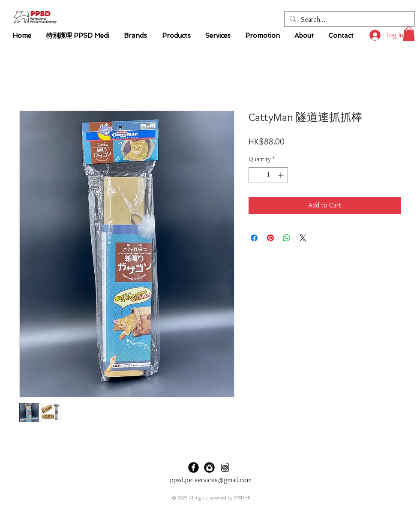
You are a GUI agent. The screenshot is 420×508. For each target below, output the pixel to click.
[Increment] (281, 175)
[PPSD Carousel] (225, 467)
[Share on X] (303, 238)
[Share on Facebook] (254, 238)
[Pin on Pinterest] (270, 238)
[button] (409, 34)
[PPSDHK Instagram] (209, 467)
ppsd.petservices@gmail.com (211, 480)
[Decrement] (255, 175)
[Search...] (349, 20)
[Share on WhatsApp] (287, 238)
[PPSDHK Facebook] (193, 467)
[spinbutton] (268, 175)
